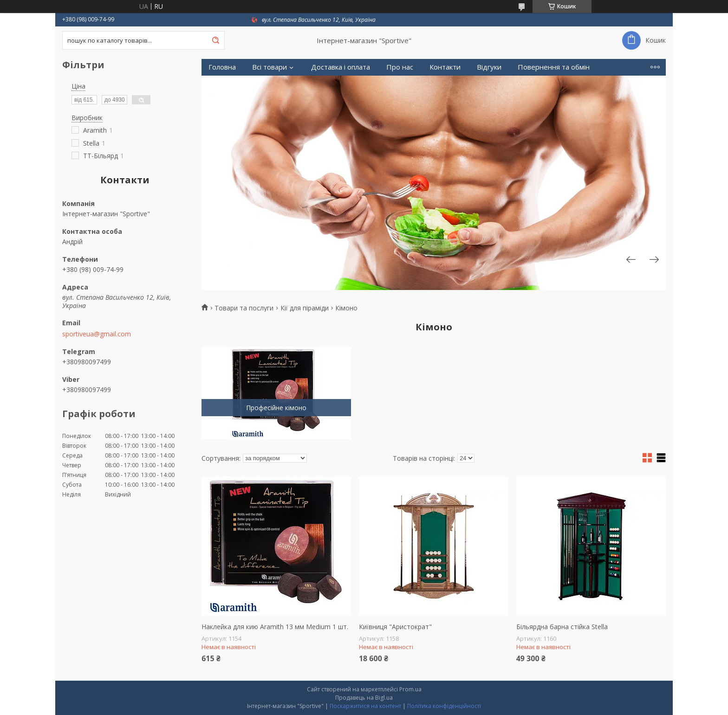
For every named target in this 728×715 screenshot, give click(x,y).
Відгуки (489, 67)
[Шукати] (215, 40)
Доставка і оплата (341, 67)
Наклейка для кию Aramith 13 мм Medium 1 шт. (275, 627)
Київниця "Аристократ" (395, 627)
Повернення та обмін (554, 67)
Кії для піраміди (305, 308)
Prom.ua (410, 689)
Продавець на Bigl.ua (364, 698)
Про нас (400, 67)
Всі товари (270, 67)
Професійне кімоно (276, 408)
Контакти (445, 67)
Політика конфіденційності (444, 706)
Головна (222, 67)
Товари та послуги (244, 308)
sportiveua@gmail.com (97, 334)
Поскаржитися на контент (365, 706)
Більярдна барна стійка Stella (562, 627)
